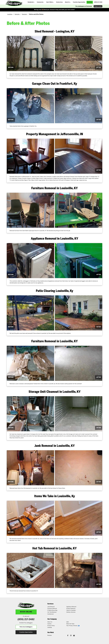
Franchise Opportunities (26, 632)
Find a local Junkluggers (26, 627)
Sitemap (50, 627)
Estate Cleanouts (71, 609)
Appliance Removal (71, 607)
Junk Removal (51, 607)
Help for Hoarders (71, 610)
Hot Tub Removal (52, 612)
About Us (50, 622)
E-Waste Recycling (52, 610)
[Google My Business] (74, 636)
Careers (49, 624)
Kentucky (17, 14)
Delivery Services (71, 612)
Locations (10, 14)
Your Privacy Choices (73, 626)
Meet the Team (70, 624)
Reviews (50, 635)
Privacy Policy (51, 626)
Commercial (50, 614)
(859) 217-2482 (26, 619)
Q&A (68, 622)
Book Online (26, 612)
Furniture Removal (52, 609)
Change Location (98, 6)
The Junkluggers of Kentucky (84, 6)
